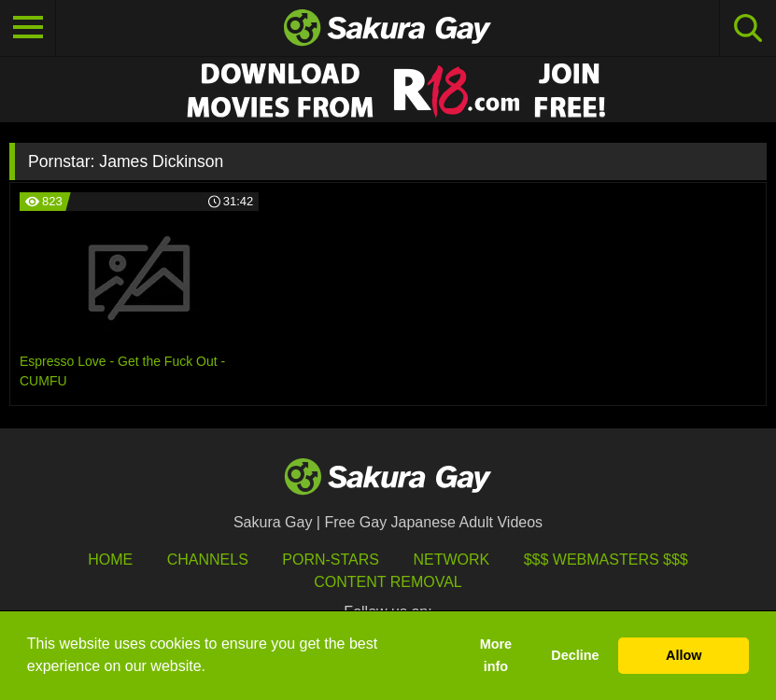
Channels (208, 560)
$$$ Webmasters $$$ (606, 560)
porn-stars (331, 560)
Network (451, 560)
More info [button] (496, 655)
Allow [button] (684, 655)
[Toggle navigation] (28, 28)
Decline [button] (575, 655)
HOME (110, 560)
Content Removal (388, 582)
